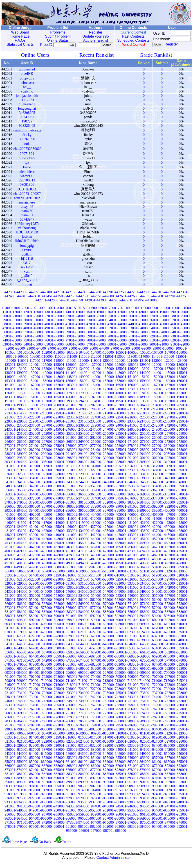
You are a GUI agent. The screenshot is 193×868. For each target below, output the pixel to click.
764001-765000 (102, 714)
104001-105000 (102, 357)
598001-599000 (78, 625)
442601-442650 (127, 301)
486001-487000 (90, 564)
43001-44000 (117, 329)
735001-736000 (127, 697)
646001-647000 (151, 649)
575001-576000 (65, 612)
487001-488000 (114, 564)
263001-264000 (139, 442)
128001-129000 (139, 369)
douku (27, 148)
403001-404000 (78, 519)
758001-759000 (139, 710)
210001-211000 (127, 414)
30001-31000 (33, 325)
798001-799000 (16, 734)
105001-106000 (127, 357)
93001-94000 (36, 353)
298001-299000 (78, 462)
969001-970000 (163, 823)
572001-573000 (176, 608)
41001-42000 (75, 329)
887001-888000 (176, 779)
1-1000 (6, 313)
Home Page (19, 36)
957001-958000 (53, 819)
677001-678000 (176, 665)
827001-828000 (176, 746)
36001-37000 (159, 325)
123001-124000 (16, 369)
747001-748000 (53, 706)
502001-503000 (114, 572)
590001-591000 (65, 620)
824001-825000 (102, 746)
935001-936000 (65, 807)
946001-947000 (151, 811)
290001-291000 (65, 458)
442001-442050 (16, 297)
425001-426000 (65, 531)
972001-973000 (53, 827)
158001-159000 (139, 385)
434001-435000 (102, 535)
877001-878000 (114, 774)
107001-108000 (176, 357)
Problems (55, 32)
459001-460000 (163, 548)
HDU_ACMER (27, 237)
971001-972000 (28, 827)
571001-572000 (151, 608)
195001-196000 (127, 406)
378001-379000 (16, 507)
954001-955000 (163, 815)
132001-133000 (53, 373)
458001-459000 (139, 548)
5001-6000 (91, 313)
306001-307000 (90, 467)
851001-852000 (28, 762)
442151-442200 (90, 297)
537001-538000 (53, 592)
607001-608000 (114, 629)
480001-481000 (127, 560)
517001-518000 (114, 580)
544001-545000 (40, 596)
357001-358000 (53, 495)
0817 (27, 268)
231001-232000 (90, 426)
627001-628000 (53, 641)
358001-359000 (78, 495)
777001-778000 (53, 722)
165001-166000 (127, 390)
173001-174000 (139, 394)
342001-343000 (53, 487)
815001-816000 (65, 742)
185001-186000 (65, 402)
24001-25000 (96, 321)
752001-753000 (176, 706)
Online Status (55, 40)
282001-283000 (53, 454)
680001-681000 (65, 669)
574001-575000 (40, 612)
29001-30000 (12, 325)
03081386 (27, 189)
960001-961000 (127, 819)
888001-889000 (16, 783)
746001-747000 (28, 706)
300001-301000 (127, 462)
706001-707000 (151, 681)
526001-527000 (151, 584)
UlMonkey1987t (27, 228)
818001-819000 (139, 742)
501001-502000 (90, 572)
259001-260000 (40, 442)
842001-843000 (176, 754)
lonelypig (27, 250)
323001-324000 (139, 475)
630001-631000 (127, 641)
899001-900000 (102, 787)
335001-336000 (65, 483)
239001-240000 (102, 430)
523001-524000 (78, 584)
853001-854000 (78, 762)
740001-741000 (65, 702)
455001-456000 (65, 548)
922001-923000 (114, 799)
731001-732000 (28, 697)
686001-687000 (28, 673)
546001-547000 (90, 596)
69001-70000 (96, 341)
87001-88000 (96, 349)
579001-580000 (163, 612)
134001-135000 (102, 373)
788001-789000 (139, 726)
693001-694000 (16, 677)
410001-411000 (65, 523)
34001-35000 (117, 325)
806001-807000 (29, 738)
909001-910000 (163, 791)
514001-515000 (40, 580)
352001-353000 (114, 491)
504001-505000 (163, 572)
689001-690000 (102, 673)
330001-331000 (127, 479)
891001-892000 (90, 783)
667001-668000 (114, 661)
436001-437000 (151, 535)
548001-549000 (139, 596)
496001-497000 (151, 568)
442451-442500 (53, 301)
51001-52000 (96, 333)
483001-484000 (16, 564)
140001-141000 (65, 377)
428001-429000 (139, 531)
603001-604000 (16, 629)
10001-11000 (181, 313)
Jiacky (27, 139)
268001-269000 (78, 446)
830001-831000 (65, 750)
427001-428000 (114, 531)
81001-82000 (159, 345)
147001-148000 (53, 381)
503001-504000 (139, 572)
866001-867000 (28, 770)
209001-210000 (102, 414)
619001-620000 (40, 637)
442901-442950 (121, 305)
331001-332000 (151, 479)
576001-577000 (90, 612)
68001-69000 (75, 341)
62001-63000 (138, 337)
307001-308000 (114, 467)
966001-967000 (90, 823)
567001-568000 (53, 608)
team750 (27, 216)
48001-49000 (33, 333)
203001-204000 (139, 410)
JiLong (27, 289)
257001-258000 (176, 438)
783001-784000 (16, 726)
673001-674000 (78, 665)
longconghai (27, 113)
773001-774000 (139, 718)
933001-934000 (16, 807)
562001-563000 (114, 604)
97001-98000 (120, 353)
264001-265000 (163, 442)
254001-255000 (102, 438)
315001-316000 (127, 471)
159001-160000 (163, 385)
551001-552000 (28, 600)
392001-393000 (176, 511)
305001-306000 (65, 467)
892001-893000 (114, 783)
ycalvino (27, 96)
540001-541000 (127, 592)
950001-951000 (65, 815)
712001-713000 (114, 685)
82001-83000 (180, 345)
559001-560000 (40, 604)
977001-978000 (176, 827)
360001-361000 (127, 495)
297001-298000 (53, 462)
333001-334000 (16, 483)
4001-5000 (73, 313)
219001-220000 (163, 418)
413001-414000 (139, 523)
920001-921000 (65, 799)
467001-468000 (176, 552)
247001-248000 (114, 434)
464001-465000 (102, 552)
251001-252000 (28, 438)
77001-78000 (75, 345)
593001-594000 (139, 620)
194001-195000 (102, 406)
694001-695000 (40, 677)
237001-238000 (53, 430)
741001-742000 (90, 702)
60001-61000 (96, 337)
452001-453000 (176, 544)
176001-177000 (28, 398)
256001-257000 (151, 438)
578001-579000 (139, 612)
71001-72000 (138, 341)
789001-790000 (163, 726)
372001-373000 (53, 503)
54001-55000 (159, 333)
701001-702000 (28, 681)
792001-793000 (53, 730)
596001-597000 (28, 625)
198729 (27, 126)
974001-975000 (102, 827)
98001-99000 (141, 353)
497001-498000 (176, 568)
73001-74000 (180, 341)
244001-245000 (40, 434)
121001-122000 (151, 365)
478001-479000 (78, 560)
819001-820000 (163, 742)
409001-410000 (41, 523)
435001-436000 (127, 535)
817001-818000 (114, 742)
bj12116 (27, 263)
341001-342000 (28, 487)
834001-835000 (163, 750)
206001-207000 (29, 414)
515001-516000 (65, 580)
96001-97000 (99, 353)
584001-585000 (102, 616)
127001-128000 (114, 369)
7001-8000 (125, 313)
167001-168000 (176, 390)
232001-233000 (114, 426)
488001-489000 (139, 564)
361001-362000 (151, 495)
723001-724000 (16, 693)
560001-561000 (65, 604)
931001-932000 (151, 803)
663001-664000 (16, 661)
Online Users (35, 60)
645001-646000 (127, 649)
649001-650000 (40, 653)
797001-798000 (176, 730)
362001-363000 (176, 495)
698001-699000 (139, 677)
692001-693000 (176, 673)
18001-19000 (159, 317)
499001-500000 (40, 572)
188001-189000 (139, 402)
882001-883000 (53, 779)
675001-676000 (127, 665)
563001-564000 (139, 604)
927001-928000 (53, 803)
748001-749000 (78, 706)
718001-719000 (78, 689)
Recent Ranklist (97, 60)
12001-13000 (33, 317)
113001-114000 (138, 361)
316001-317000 (151, 471)
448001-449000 (78, 544)
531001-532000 (90, 588)
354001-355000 (163, 491)
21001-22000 (33, 321)
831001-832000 (90, 750)
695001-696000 (65, 677)
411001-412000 (90, 523)
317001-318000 (176, 471)
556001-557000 (151, 600)
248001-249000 (139, 434)
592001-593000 (114, 620)
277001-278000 (114, 450)
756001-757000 (90, 710)
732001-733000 (53, 697)
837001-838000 (53, 754)
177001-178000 (53, 398)
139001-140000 (40, 377)
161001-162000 (28, 390)
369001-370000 (163, 499)
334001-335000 (40, 483)
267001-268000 (53, 446)
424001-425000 (40, 531)
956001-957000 (28, 819)
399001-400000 (163, 515)
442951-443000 (145, 305)
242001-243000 (176, 430)
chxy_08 (27, 211)
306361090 (27, 144)
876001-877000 (90, 774)
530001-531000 (65, 588)
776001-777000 (28, 722)
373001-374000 (78, 503)
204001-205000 (163, 410)
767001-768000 (176, 714)
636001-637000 (90, 645)
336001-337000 (90, 483)
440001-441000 (65, 539)
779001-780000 (102, 722)
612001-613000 (53, 633)
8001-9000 (143, 313)
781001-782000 (151, 722)
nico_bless (27, 176)
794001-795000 (102, 730)
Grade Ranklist (156, 60)
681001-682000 (90, 669)
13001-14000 (54, 317)
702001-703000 (53, 681)
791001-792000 (28, 730)
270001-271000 (127, 446)
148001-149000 (78, 381)
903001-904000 (16, 791)
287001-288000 (176, 454)
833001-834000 (139, 750)
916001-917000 (151, 795)
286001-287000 (151, 454)
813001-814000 (16, 742)
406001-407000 (151, 519)
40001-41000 (54, 329)
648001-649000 (16, 653)
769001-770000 (40, 718)
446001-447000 (28, 544)
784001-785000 (40, 726)
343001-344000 (78, 487)
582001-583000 (53, 616)
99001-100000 (163, 353)
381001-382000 (90, 507)
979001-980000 (40, 831)
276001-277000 (90, 450)
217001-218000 (114, 418)
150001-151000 (127, 381)
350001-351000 (65, 491)
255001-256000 (127, 438)
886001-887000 (151, 779)
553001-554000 (78, 600)
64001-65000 (180, 337)
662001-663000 (176, 657)
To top (67, 847)
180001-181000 (127, 398)
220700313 (27, 185)
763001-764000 (78, 714)
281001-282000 (28, 454)
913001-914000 (77, 795)
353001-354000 (139, 491)
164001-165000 (102, 390)
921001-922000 (90, 799)
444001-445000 (163, 539)
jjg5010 (27, 280)
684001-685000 (163, 669)
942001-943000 (53, 811)
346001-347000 (151, 487)
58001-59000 (54, 337)
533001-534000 (139, 588)
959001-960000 (102, 819)
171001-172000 (90, 394)
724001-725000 (40, 693)
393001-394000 (16, 515)
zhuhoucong (27, 233)
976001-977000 (151, 827)
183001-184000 (16, 402)
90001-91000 (159, 349)
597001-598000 (53, 625)
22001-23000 (54, 321)
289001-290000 (40, 458)
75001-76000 (33, 345)
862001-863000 (114, 766)
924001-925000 (163, 799)
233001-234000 (139, 426)
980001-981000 (65, 831)
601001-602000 (151, 625)
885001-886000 (127, 779)
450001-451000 (127, 544)
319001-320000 (40, 475)
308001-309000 (139, 467)
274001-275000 (40, 450)
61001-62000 (117, 337)
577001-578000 (114, 612)
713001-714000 (139, 685)
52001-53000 (117, 333)
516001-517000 (90, 580)
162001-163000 (53, 390)
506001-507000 (29, 576)
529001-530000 (40, 588)
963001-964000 (16, 823)
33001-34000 (96, 325)
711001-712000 (90, 685)
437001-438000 (176, 535)
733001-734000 (78, 697)
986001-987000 (90, 835)
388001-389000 (78, 511)
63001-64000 (159, 337)
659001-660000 (102, 657)
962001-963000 (176, 819)
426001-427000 (90, 531)
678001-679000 (16, 669)
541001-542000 (151, 592)
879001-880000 (163, 774)
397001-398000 (114, 515)
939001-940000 (163, 807)
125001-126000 (65, 369)
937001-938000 (114, 807)
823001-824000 (78, 746)
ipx (27, 167)
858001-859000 (16, 766)
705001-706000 (127, 681)
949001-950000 (40, 815)
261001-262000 (90, 442)
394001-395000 (40, 515)
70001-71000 (117, 341)
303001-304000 (16, 467)
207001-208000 (53, 414)
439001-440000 (40, 539)
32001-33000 (75, 325)
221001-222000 (28, 422)
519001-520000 (163, 580)
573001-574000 (16, 612)
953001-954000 (139, 815)
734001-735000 (102, 697)
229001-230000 (40, 426)
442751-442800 (47, 305)
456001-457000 (90, 548)
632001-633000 (176, 641)
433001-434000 (78, 535)
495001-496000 (127, 568)
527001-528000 (176, 584)
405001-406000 (127, 519)
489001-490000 (163, 564)
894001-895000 (163, 783)
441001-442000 (90, 539)
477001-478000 (53, 560)
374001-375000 (102, 503)
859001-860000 (40, 766)
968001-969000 (139, 823)
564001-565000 (163, 604)
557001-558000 (176, 600)
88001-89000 (117, 349)
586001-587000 (151, 616)
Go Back (45, 847)
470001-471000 (65, 556)
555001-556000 (127, 600)
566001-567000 (28, 608)
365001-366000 (65, 499)
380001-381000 (65, 507)
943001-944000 (78, 811)
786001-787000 (90, 726)
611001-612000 (28, 633)
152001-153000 (176, 381)
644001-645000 (102, 649)
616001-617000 (151, 633)
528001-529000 (16, 588)
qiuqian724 (27, 74)
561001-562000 (90, 604)
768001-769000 (16, 718)
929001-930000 (102, 803)
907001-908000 (114, 791)
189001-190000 (163, 402)
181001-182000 (151, 398)
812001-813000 (176, 738)
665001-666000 (65, 661)
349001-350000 (40, 491)
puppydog (27, 83)
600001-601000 (127, 625)
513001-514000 (16, 580)
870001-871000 (127, 770)
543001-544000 (16, 596)
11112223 (27, 105)
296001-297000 (28, 462)
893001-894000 (139, 783)
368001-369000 (139, 499)
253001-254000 (78, 438)
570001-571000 (127, 608)
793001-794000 (78, 730)
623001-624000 (139, 637)
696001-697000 (90, 677)
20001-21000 (12, 321)
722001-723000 (176, 689)
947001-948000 (176, 811)
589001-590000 (40, 620)
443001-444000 (139, 539)
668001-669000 (139, 661)
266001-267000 (28, 446)
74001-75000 (12, 345)
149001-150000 (102, 381)
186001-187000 (90, 402)
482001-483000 (176, 560)
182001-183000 (176, 398)
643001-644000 (78, 649)
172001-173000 (114, 394)
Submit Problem (55, 36)
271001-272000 (151, 446)
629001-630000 (102, 641)
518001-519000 (139, 580)
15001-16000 (96, 317)
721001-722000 (151, 689)
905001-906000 (65, 791)
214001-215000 (40, 418)
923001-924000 (139, 799)
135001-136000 (127, 373)
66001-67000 (33, 341)
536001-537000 (28, 592)
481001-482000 (151, 560)
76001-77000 (54, 345)
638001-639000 (139, 645)
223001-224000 (78, 422)
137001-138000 (176, 373)
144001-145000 (163, 377)
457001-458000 (114, 548)
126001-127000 (90, 369)
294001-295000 (163, 458)
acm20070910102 (27, 203)
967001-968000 (114, 823)
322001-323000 (114, 475)
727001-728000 (114, 693)
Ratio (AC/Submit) (181, 68)
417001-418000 (53, 527)
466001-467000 (151, 552)
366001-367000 (90, 499)
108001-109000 (17, 361)
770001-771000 (65, 718)
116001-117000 (29, 365)
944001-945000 (102, 811)
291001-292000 (90, 458)
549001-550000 (163, 596)
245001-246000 (65, 434)
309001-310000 (163, 467)
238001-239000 (78, 430)
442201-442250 (114, 297)
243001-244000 (16, 434)
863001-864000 (139, 766)
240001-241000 (127, 430)
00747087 (27, 122)
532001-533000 (114, 588)
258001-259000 (16, 442)
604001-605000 (40, 629)
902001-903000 (176, 787)
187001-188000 (114, 402)
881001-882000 (28, 779)
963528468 (27, 130)
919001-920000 (40, 799)
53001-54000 (138, 333)
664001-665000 (40, 661)
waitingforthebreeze (27, 135)
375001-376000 (127, 503)
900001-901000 (127, 787)
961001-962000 (151, 819)
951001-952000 (90, 815)
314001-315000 (102, 471)
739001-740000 (40, 702)
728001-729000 (139, 693)
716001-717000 (28, 689)
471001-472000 (90, 556)
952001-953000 (114, 815)
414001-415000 (163, 523)
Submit (162, 68)
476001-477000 (28, 560)
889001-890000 (40, 783)
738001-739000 (16, 702)
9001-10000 (161, 313)
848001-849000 (139, 758)
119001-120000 (102, 365)
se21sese (27, 272)
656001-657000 (28, 657)
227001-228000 (176, 422)
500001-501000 (65, 572)
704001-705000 (102, 681)
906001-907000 (90, 791)
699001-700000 (163, 677)
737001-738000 (176, 697)
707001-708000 (176, 681)
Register (91, 32)
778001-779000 (78, 722)
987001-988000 (115, 835)
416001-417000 (28, 527)
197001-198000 (176, 406)
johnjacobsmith (27, 100)
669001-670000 (163, 661)
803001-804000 (139, 734)
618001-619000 (16, 637)
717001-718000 (53, 689)
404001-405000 (102, 519)
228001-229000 (16, 426)
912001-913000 (53, 795)
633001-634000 (16, 645)
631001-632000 (151, 641)
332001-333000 (176, 479)
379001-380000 (40, 507)
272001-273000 (176, 446)
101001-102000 (28, 357)
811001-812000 (151, 738)
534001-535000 (163, 588)
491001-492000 (28, 568)
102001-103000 (53, 357)
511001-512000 (151, 576)
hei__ (27, 92)
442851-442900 (96, 305)
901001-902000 (151, 787)
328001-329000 (78, 479)
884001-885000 (102, 779)
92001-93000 (15, 353)
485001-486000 (65, 564)
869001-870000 (102, 770)
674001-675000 (102, 665)
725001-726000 (65, 693)
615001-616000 (127, 633)
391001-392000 (151, 511)
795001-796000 (127, 730)
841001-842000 (151, 754)
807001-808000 (53, 738)
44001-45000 (138, 329)
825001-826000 (127, 746)
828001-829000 (16, 750)
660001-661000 (127, 657)
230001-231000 (65, 426)
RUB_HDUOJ (27, 194)
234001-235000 (163, 426)
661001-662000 (151, 657)
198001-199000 (16, 410)
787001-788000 (114, 726)
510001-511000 (127, 576)
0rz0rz (27, 255)
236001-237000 (28, 430)
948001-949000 (16, 815)
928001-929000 (78, 803)
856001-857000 (151, 762)
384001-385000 (163, 507)
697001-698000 (114, 677)
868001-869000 (78, 770)
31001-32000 (54, 325)
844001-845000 (40, 758)
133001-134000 (78, 373)
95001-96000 (78, 353)
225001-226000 (127, 422)
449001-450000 (102, 544)
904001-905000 (40, 791)
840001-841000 (127, 754)
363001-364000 (16, 499)
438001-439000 (16, 539)
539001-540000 (102, 592)
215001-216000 (65, 418)
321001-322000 (90, 475)
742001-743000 (114, 702)
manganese (27, 207)
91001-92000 (180, 349)
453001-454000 (16, 548)
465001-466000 (127, 552)
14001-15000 (75, 317)
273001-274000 (16, 450)
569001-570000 (102, 608)
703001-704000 (78, 681)
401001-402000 (28, 519)
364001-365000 (40, 499)
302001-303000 (176, 462)
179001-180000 (102, 398)
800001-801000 (65, 734)
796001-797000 (151, 730)
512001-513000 (176, 576)
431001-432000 (28, 535)
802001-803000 (114, 734)
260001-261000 (65, 442)
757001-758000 (114, 710)
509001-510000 (102, 576)
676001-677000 (151, 665)
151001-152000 (151, 381)
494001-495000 (102, 568)
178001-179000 (78, 398)
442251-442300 (139, 297)
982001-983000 (114, 831)
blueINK (27, 78)
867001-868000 (53, 770)
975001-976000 (127, 827)
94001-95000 (57, 353)
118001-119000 (77, 365)
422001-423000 (176, 527)
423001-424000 (16, 531)
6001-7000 (108, 313)
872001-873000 (176, 770)
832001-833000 (114, 750)
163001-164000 (78, 390)
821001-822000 (28, 746)
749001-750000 (102, 706)
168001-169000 (16, 394)
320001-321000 (65, 475)
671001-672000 (28, 665)
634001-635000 (40, 645)
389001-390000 (102, 511)
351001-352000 (90, 491)
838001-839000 (78, 754)
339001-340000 (163, 483)
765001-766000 (127, 714)
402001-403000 (53, 519)
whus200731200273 (27, 198)
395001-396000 (65, 515)
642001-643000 (53, 649)
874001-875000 (40, 774)
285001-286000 (127, 454)
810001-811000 (127, 738)
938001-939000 (139, 807)
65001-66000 (12, 341)
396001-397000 (90, 515)
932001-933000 (176, 803)
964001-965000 (40, 823)
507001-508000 (53, 576)
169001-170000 (40, 394)
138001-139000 (16, 377)
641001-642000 (28, 649)
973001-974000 (78, 827)
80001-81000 (138, 345)
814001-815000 (40, 742)
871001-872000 (151, 770)
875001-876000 (65, 774)
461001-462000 (28, 552)
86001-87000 (75, 349)
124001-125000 (40, 369)
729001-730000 (163, 693)
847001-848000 (114, 758)
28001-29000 (180, 321)
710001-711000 (65, 685)
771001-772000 (90, 718)
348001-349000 (16, 491)
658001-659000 (78, 657)
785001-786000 (65, 726)
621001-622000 (90, 637)
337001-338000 (114, 483)
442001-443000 (114, 539)
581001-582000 (28, 616)
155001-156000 (65, 385)
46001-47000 (180, 329)
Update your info (91, 36)
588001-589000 (16, 620)
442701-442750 (176, 301)
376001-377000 (151, 503)
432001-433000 (53, 535)
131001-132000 (28, 373)
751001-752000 (151, 706)
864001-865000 (163, 766)
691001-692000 (151, 673)
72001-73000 (159, 341)
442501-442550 (78, 301)
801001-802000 (90, 734)
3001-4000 (56, 313)
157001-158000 (114, 385)
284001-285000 (102, 454)
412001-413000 (114, 523)
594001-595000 (163, 620)
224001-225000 (102, 422)
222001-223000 (53, 422)
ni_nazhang (27, 109)
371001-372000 (28, 503)
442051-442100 (40, 297)
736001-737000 (151, 697)
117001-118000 (53, 365)
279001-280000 (163, 450)
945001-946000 (127, 811)
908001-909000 (139, 791)
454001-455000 (40, 548)
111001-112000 (90, 361)
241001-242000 (151, 430)
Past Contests (127, 36)
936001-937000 (90, 807)
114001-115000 (163, 361)
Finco (27, 172)
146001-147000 (28, 381)
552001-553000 (53, 600)
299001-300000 (102, 462)
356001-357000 (28, 495)
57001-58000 (33, 337)
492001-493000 (53, 568)
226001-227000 (151, 422)
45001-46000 (159, 329)
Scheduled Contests (127, 40)
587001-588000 (176, 616)
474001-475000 (163, 556)
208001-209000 (78, 414)
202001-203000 (114, 410)
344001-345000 (102, 487)
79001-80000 (117, 345)
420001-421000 (127, 527)
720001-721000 (127, 689)
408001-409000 (16, 523)
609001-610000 (163, 629)
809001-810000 (102, 738)
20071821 (27, 158)
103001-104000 (78, 357)
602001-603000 (176, 625)
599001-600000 (102, 625)
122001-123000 (176, 365)
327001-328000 (53, 479)
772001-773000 (114, 718)
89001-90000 (138, 349)
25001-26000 (117, 321)
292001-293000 (114, 458)
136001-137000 (151, 373)
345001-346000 (127, 487)
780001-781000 (127, 722)
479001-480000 (102, 560)
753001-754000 (16, 710)
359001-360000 (102, 495)
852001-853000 (53, 762)
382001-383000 (114, 507)
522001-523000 (53, 584)
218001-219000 (139, 418)
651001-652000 (90, 653)
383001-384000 (139, 507)
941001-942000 (28, 811)
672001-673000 (53, 665)
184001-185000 (40, 402)
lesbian (27, 241)
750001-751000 (127, 706)
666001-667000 (90, 661)
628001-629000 (78, 641)
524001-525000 (102, 584)
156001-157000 (90, 385)
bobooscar (27, 87)
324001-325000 (163, 475)
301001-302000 (151, 462)
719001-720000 (102, 689)
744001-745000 (163, 702)
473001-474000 (139, 556)
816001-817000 (90, 742)
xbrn (27, 276)
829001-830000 (40, 750)
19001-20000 (180, 317)
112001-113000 (114, 361)
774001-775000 (163, 718)
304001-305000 (40, 467)
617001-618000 (176, 633)
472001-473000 (114, 556)
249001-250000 (163, 434)
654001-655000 (163, 653)
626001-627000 (28, 641)
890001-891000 (65, 783)
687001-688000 (53, 673)
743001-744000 (139, 702)
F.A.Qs (19, 40)
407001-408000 (176, 519)
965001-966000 (65, 823)
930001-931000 (127, 803)
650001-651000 (65, 653)
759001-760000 (163, 710)
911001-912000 (28, 795)
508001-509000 (78, 576)
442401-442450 (28, 301)
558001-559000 (16, 604)
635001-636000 (65, 645)
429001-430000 (163, 531)
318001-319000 (16, 475)
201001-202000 (90, 410)
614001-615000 (102, 633)
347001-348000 (176, 487)
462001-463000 (53, 552)
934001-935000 (40, 807)
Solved (144, 68)
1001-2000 (21, 313)
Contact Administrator (114, 862)
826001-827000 (151, 746)
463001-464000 (78, 552)
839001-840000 (102, 754)
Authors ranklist (91, 40)
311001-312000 (28, 471)
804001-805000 (163, 734)
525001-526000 (127, 584)
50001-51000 (75, 333)
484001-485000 (40, 564)
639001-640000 (163, 645)
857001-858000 (176, 762)
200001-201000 (65, 410)
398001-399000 (139, 515)
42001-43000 (96, 329)
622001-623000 (114, 637)
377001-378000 (176, 503)
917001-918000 (176, 795)
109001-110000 (41, 361)
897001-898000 (53, 787)
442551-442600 (102, 301)
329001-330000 (102, 479)
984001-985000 (163, 831)
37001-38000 (180, 325)
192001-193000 (53, 406)
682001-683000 (114, 669)
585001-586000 (127, 616)
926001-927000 (28, 803)
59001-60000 (75, 337)
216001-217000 (90, 418)
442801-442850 (71, 305)
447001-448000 (53, 544)
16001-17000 (117, 317)
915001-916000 (127, 795)
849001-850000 (163, 758)
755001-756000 (65, 710)
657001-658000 (53, 657)
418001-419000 (78, 527)
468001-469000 (16, 556)
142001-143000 (114, 377)
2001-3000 (39, 313)
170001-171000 (65, 394)
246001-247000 (90, 434)
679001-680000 (40, 669)
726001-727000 (90, 693)
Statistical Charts (19, 44)
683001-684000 (139, 669)
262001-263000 (114, 442)
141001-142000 (90, 377)
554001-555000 (102, 600)
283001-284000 (78, 454)
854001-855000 (102, 762)
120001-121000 (126, 365)
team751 (27, 220)
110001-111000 (66, 361)
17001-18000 (138, 317)
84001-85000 (33, 349)
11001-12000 (12, 317)
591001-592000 (90, 620)
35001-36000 (138, 325)
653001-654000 (139, 653)
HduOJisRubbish (27, 245)
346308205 (27, 117)
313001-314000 (77, 471)
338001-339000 (139, 483)
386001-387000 (28, 511)
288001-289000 (16, 458)
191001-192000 (28, 406)
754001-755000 (40, 710)
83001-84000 (12, 349)
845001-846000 (65, 758)
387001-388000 (53, 511)
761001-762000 (28, 714)
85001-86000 (54, 349)
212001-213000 (176, 414)
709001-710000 (41, 685)
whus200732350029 (27, 153)
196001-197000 (151, 406)
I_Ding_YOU (27, 285)
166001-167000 (151, 390)
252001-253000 (53, 438)
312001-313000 (53, 471)
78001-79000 (96, 345)
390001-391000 (127, 511)
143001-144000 (139, 377)
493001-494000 (78, 568)
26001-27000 (138, 321)
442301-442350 (163, 297)
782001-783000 (176, 722)
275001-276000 (65, 450)
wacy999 (27, 181)
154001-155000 (40, 385)
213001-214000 (16, 418)
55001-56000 (180, 333)
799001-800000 (40, 734)
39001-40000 (33, 329)
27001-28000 (159, 321)
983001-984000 (139, 831)
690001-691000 (127, 673)
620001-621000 (65, 637)
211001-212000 (151, 414)
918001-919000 (16, 799)
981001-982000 (90, 831)
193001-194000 (78, 406)
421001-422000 (151, 527)
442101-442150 (65, 297)
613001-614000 (77, 633)
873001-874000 (16, 774)
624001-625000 (163, 637)
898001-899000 (78, 787)
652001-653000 (114, 653)
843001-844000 (16, 758)
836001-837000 (28, 754)
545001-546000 (65, 596)
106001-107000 (151, 357)
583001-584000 (78, 616)
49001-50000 (54, 333)
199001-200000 (40, 410)
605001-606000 (65, 629)
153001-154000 (16, 385)
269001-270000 (102, 446)
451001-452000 (151, 544)
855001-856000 (127, 762)
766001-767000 (151, 714)
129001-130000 (163, 369)
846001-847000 (90, 758)
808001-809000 (78, 738)
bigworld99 (27, 163)
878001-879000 (139, 774)
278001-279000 (139, 450)
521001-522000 (28, 584)
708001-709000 (16, 685)
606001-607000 (90, 629)
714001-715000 (163, 685)
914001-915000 (102, 795)
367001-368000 (114, 499)
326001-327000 (28, 479)
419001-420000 (102, 527)
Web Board (19, 32)
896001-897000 (28, 787)
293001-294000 (139, 458)
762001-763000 (53, 714)
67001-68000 (54, 341)
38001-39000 (12, 329)
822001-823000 (53, 746)
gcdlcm (27, 259)
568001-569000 (78, 608)
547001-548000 (114, 596)
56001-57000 (12, 337)
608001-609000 (139, 629)
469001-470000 (40, 556)
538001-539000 (78, 592)
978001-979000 (16, 831)
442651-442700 (151, 301)
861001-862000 (90, 766)
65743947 (27, 224)
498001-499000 (16, 572)
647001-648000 (176, 649)
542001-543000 (176, 592)
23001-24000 (75, 321)
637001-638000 (114, 645)
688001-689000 (78, 673)
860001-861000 (65, 766)
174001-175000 (163, 394)
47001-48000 (12, 333)
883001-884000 (78, 779)
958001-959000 (78, 819)
